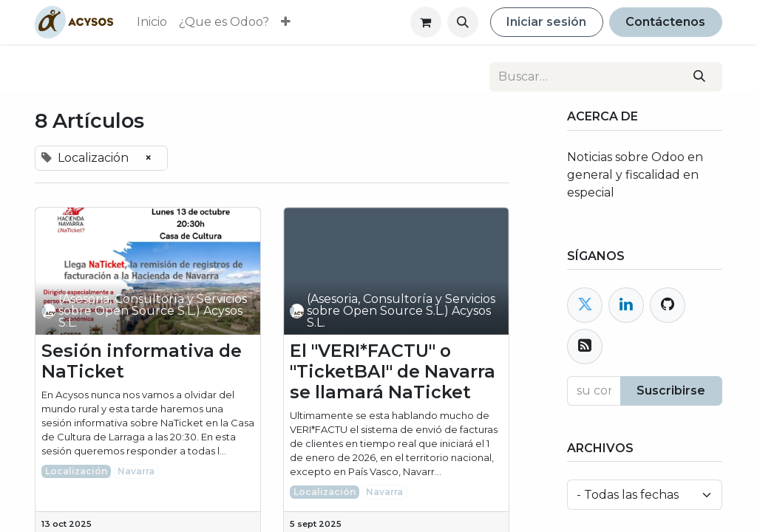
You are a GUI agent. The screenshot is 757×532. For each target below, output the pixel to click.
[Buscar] (700, 77)
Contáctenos (665, 22)
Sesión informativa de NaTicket (142, 361)
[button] (463, 22)
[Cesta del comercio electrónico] (426, 22)
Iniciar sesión (546, 22)
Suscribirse (671, 391)
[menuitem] (152, 22)
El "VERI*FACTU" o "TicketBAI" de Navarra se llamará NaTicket (393, 372)
